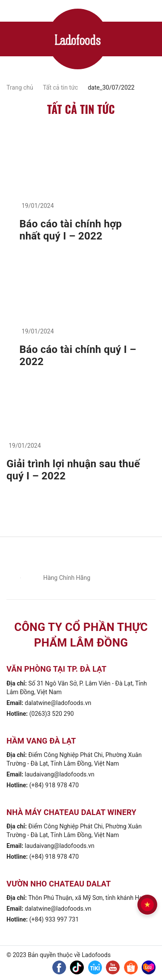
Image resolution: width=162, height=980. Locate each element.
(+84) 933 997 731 (54, 919)
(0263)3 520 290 (52, 714)
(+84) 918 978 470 (54, 785)
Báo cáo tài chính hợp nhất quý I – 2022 (71, 230)
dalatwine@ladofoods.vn (58, 703)
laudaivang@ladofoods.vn (59, 774)
